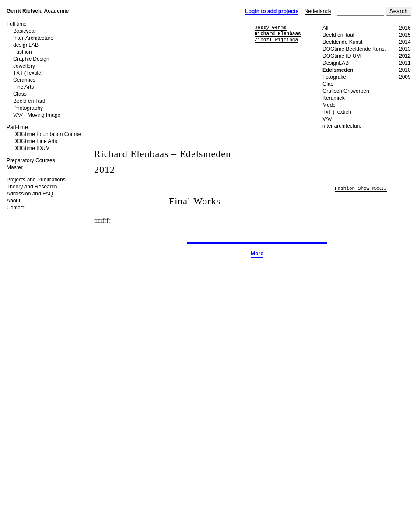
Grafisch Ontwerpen (346, 91)
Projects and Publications (36, 180)
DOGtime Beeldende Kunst (354, 49)
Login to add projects (272, 11)
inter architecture (342, 126)
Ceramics (24, 80)
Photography (28, 108)
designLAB (26, 45)
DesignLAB (336, 63)
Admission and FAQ (30, 194)
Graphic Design (31, 59)
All (325, 28)
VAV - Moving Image (37, 115)
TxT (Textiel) (337, 112)
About (13, 201)
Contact (16, 208)
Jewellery (24, 66)
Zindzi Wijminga (276, 40)
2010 (405, 70)
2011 (405, 63)
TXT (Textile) (28, 73)
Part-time (17, 127)
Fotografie (334, 77)
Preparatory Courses (31, 160)
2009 (405, 77)
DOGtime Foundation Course (47, 134)
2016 (405, 28)
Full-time (17, 24)
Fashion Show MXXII (361, 189)
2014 (405, 42)
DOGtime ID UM (341, 56)
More (257, 254)
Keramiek (334, 98)
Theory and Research (32, 187)
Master (15, 167)
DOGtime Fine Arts (35, 141)
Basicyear (25, 31)
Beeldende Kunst (342, 42)
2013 (405, 49)
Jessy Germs (271, 27)
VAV (327, 119)
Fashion (23, 52)
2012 (405, 56)
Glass (20, 94)
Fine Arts (23, 87)
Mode (329, 105)
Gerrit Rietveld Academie (38, 11)
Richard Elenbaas (278, 33)
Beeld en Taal (29, 101)
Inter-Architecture (33, 38)
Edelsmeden (338, 70)
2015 (405, 35)
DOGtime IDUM (31, 148)
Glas (328, 84)
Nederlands (318, 11)
